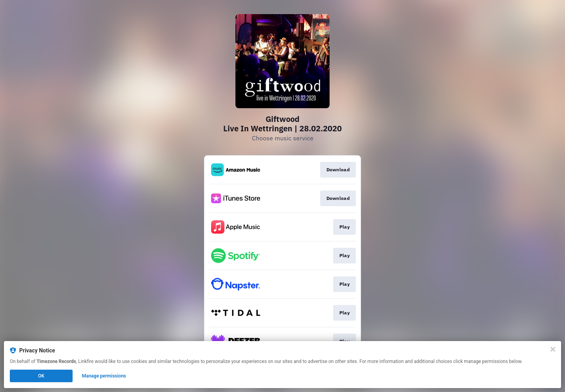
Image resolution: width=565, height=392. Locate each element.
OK (41, 376)
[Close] (553, 349)
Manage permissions (104, 376)
